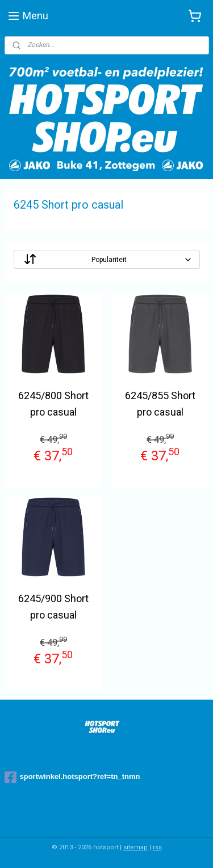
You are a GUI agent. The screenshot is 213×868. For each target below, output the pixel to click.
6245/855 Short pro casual (160, 404)
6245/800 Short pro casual (53, 404)
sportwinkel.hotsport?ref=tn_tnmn (72, 777)
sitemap (135, 847)
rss (157, 847)
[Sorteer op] (107, 260)
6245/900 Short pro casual (53, 607)
